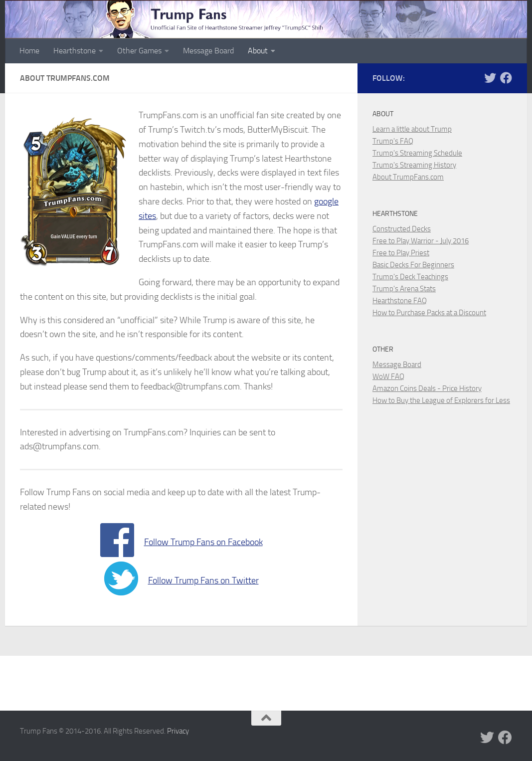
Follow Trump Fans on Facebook (203, 542)
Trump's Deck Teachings (410, 277)
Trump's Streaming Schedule (417, 153)
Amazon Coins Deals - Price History (427, 388)
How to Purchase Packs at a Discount (429, 313)
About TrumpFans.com (408, 177)
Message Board (208, 51)
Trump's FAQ (393, 141)
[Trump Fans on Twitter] (490, 78)
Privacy (178, 731)
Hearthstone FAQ (400, 301)
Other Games (139, 51)
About (258, 51)
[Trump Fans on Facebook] (506, 78)
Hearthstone (75, 51)
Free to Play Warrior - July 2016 (421, 241)
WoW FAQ (388, 377)
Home (29, 51)
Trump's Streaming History (414, 165)
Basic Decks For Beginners (413, 265)
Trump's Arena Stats (404, 289)
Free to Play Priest (401, 253)
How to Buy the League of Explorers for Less (441, 400)
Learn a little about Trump (412, 129)
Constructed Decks (402, 229)
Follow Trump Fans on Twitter (203, 580)
